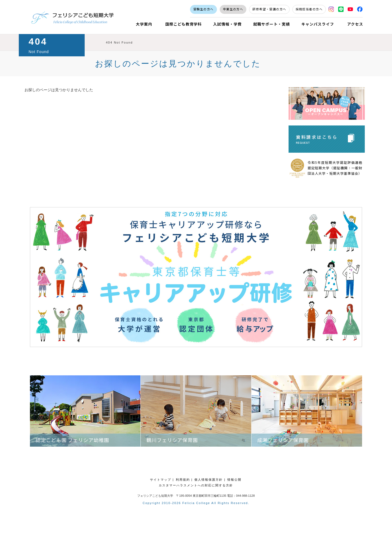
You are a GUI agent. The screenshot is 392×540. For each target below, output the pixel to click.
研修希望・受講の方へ (269, 9)
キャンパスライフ (318, 24)
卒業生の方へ (233, 9)
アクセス (355, 24)
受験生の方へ (203, 9)
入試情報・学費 (227, 24)
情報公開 (234, 480)
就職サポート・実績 (272, 24)
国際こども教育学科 (184, 24)
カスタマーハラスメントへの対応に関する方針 (196, 485)
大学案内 (144, 24)
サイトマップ (161, 480)
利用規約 (183, 480)
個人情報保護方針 (209, 480)
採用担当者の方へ (309, 9)
